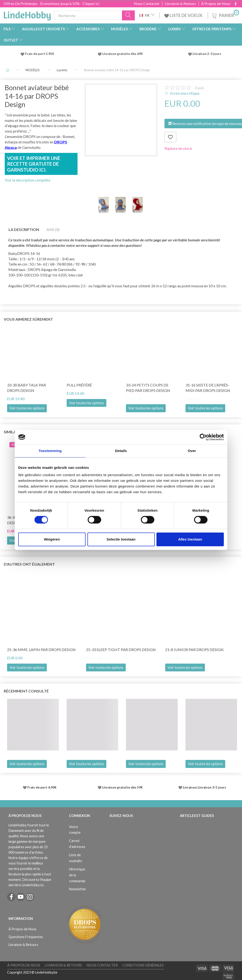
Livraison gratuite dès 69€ (123, 54)
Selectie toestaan (121, 539)
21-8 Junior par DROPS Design (194, 650)
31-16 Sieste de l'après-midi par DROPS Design (208, 388)
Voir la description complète (28, 180)
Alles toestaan (190, 539)
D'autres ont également (29, 564)
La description (24, 229)
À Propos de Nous (216, 4)
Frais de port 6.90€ (42, 787)
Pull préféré (79, 385)
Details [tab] (121, 451)
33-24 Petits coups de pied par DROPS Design (148, 388)
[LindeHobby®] (27, 14)
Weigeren (52, 539)
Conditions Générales (143, 965)
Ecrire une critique (184, 93)
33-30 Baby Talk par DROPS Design (26, 388)
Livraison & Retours (180, 4)
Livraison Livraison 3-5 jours (205, 787)
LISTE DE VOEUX (184, 15)
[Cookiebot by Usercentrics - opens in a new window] (203, 437)
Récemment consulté (26, 691)
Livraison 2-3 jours (207, 54)
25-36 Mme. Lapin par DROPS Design (41, 650)
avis (199, 88)
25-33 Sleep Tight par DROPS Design (121, 650)
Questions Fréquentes (26, 937)
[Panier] (225, 15)
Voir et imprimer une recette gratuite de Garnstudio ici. (34, 164)
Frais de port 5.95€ (40, 54)
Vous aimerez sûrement (28, 319)
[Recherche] (129, 16)
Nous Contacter (147, 4)
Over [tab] (192, 451)
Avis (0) (53, 229)
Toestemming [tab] (50, 451)
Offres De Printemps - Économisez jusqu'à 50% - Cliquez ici (51, 3)
